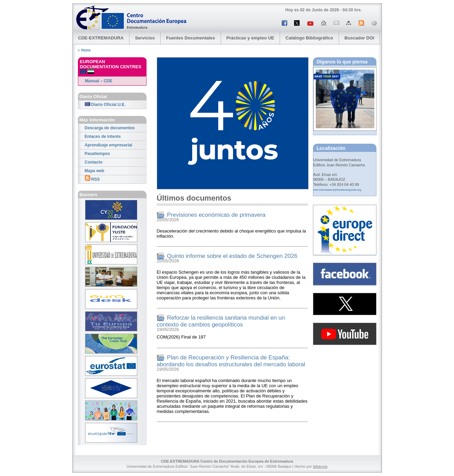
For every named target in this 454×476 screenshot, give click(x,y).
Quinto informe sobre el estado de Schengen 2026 (232, 256)
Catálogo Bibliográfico (309, 38)
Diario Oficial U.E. (105, 105)
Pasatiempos (97, 154)
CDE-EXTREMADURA (101, 38)
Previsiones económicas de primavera (216, 215)
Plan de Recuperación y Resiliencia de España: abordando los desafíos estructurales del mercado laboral (231, 361)
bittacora (320, 466)
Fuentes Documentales (190, 38)
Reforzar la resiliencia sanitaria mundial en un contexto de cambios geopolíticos (221, 321)
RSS (92, 178)
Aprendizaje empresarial (109, 145)
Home (86, 50)
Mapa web (95, 171)
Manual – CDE (99, 81)
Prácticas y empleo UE (250, 38)
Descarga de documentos (110, 128)
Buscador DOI (359, 38)
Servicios (145, 38)
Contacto (94, 162)
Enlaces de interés (103, 136)
